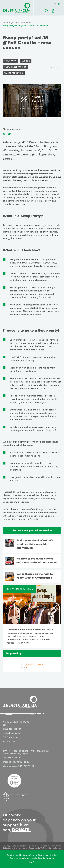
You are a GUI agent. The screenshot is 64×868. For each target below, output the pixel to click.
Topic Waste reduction (18, 589)
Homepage (8, 23)
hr (55, 4)
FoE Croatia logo (11, 737)
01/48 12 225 (23, 762)
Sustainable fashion (15, 67)
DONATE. (21, 830)
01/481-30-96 (13, 758)
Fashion (26, 61)
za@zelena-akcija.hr (13, 733)
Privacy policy (10, 742)
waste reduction (14, 73)
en (59, 4)
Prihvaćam (32, 862)
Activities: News (23, 23)
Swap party (10, 61)
